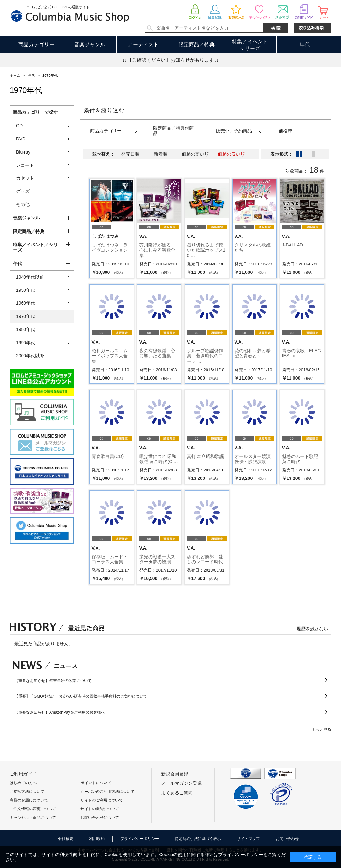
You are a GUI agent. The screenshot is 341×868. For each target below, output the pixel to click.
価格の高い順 (195, 154)
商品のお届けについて (29, 800)
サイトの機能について (100, 809)
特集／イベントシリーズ (250, 45)
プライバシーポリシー (140, 839)
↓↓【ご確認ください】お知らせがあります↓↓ (170, 60)
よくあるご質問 (177, 793)
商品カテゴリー (36, 45)
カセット (25, 178)
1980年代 (26, 329)
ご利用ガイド (23, 774)
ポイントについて (96, 783)
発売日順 (130, 154)
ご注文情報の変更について (33, 809)
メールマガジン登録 (181, 783)
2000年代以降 (30, 356)
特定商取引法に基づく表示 (198, 839)
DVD (21, 139)
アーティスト (143, 45)
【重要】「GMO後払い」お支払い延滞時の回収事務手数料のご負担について (81, 696)
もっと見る (322, 729)
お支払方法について (27, 792)
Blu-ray (23, 152)
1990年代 (26, 343)
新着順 (161, 154)
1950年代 (26, 290)
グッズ (23, 191)
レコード (25, 165)
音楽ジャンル (90, 45)
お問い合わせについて (100, 818)
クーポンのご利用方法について (107, 792)
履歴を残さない (312, 629)
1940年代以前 (30, 277)
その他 (23, 204)
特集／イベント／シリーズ (35, 247)
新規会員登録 (175, 774)
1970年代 (26, 316)
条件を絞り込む (104, 111)
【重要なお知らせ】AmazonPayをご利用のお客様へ (60, 712)
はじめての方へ (23, 783)
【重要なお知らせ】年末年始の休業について (53, 681)
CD (19, 126)
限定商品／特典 (197, 45)
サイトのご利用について (102, 800)
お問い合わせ (287, 839)
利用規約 (97, 839)
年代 (305, 45)
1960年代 (26, 303)
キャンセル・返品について (33, 818)
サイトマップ (248, 839)
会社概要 (66, 839)
